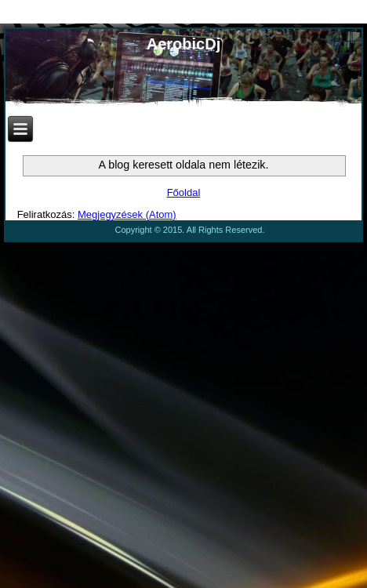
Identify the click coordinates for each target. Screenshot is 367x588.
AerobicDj (183, 44)
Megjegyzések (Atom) (127, 214)
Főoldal (184, 192)
